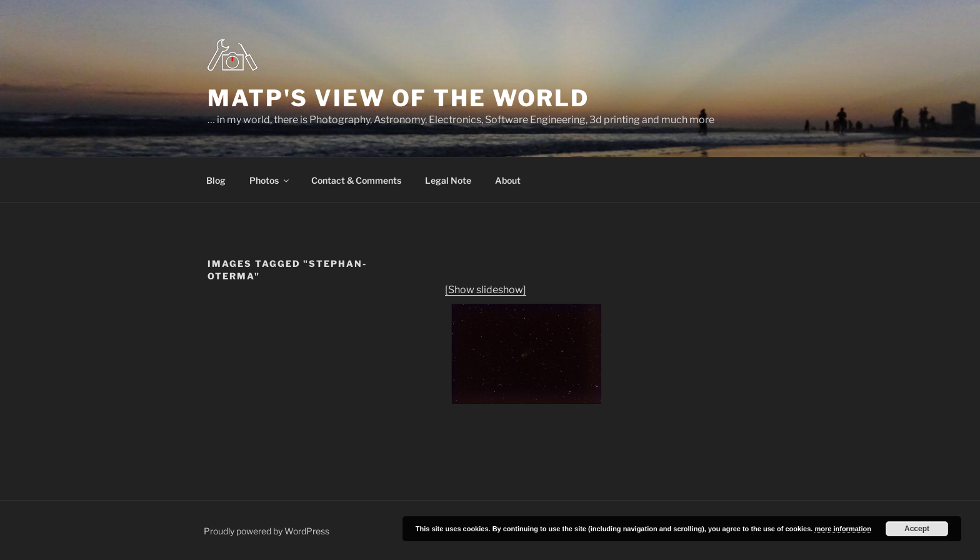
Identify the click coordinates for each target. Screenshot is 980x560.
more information (842, 529)
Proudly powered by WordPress (267, 531)
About (508, 180)
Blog (216, 180)
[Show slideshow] (486, 290)
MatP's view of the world (398, 98)
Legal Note (448, 180)
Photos (270, 180)
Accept (917, 529)
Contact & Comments (356, 180)
